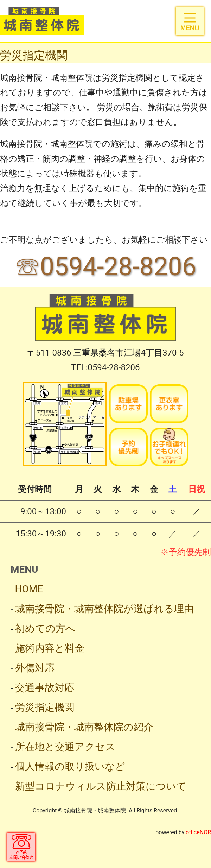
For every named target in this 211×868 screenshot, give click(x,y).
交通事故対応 (45, 688)
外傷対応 (35, 668)
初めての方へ (45, 628)
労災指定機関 (45, 707)
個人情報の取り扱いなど (70, 766)
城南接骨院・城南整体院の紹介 (84, 727)
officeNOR (198, 832)
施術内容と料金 (50, 648)
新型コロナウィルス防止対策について (101, 786)
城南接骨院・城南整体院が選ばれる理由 (104, 609)
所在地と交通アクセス (65, 747)
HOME (29, 589)
